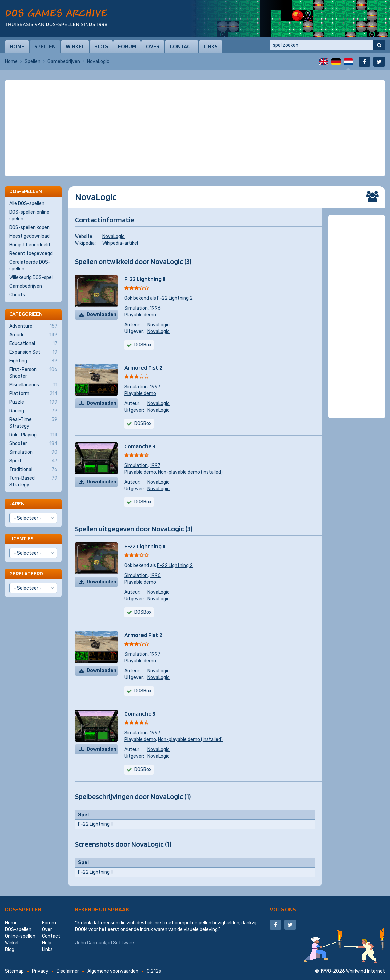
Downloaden (101, 315)
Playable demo (140, 315)
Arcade (33, 335)
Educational (33, 344)
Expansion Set (33, 352)
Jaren (17, 504)
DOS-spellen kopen (29, 228)
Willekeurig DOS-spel (31, 278)
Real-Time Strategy (33, 423)
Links (211, 46)
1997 (155, 387)
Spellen (45, 46)
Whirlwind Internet (365, 971)
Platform (33, 394)
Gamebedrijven (64, 61)
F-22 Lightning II (145, 279)
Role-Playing (33, 435)
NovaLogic (113, 237)
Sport (33, 461)
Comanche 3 (140, 446)
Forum (127, 46)
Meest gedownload (29, 236)
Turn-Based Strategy (33, 481)
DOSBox (143, 345)
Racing (33, 411)
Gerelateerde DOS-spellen (30, 266)
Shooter (33, 444)
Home (17, 46)
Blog (101, 46)
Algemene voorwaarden (113, 971)
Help (47, 943)
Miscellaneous (33, 385)
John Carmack (91, 943)
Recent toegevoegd (31, 254)
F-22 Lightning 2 (175, 298)
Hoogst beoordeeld (30, 245)
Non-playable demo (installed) (190, 472)
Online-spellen (20, 936)
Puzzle (33, 402)
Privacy (40, 971)
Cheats (17, 295)
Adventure (33, 326)
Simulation (136, 308)
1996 (155, 308)
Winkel (75, 46)
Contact (182, 46)
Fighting (33, 361)
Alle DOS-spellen (27, 204)
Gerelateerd (26, 574)
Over (153, 46)
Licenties (21, 539)
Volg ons (283, 909)
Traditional (33, 470)
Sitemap (14, 971)
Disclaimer (68, 971)
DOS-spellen (23, 909)
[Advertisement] (195, 97)
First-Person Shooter (33, 373)
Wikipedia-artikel (120, 243)
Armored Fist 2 (143, 367)
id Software (121, 943)
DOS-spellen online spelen (29, 216)
